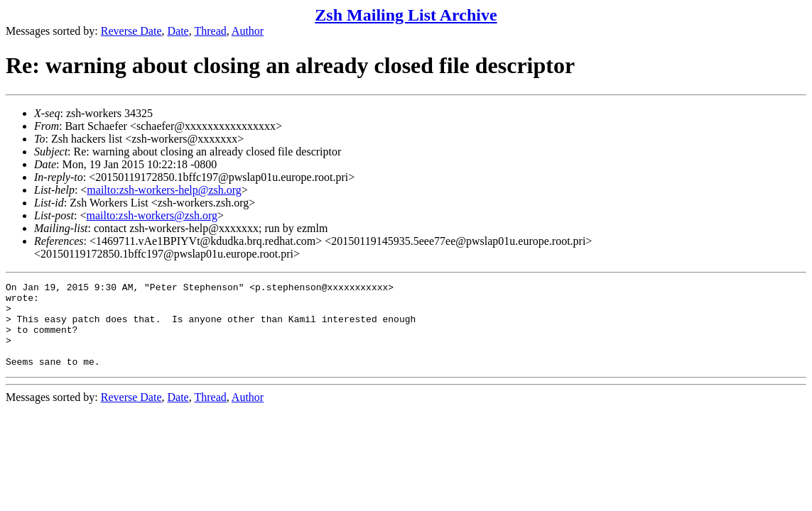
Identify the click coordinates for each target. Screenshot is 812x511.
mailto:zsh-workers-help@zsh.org (164, 190)
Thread (210, 31)
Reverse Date (131, 31)
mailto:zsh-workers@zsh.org (152, 215)
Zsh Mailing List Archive (406, 15)
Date (178, 31)
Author (248, 31)
